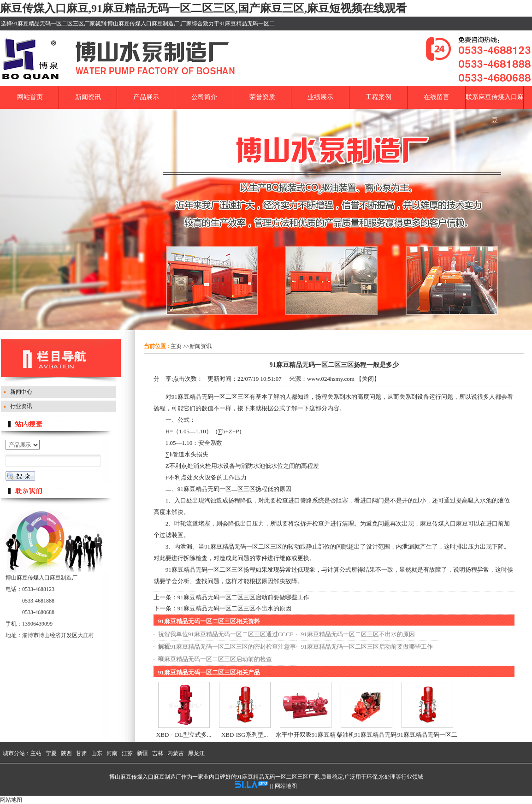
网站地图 (286, 786)
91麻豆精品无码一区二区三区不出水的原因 (234, 608)
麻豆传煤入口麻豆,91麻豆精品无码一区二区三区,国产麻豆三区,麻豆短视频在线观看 (203, 8)
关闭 (368, 379)
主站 (36, 753)
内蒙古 (176, 753)
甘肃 (82, 753)
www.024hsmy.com (331, 379)
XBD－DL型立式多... (184, 735)
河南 (112, 753)
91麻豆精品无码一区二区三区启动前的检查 (215, 659)
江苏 (127, 753)
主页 (176, 346)
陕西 (66, 753)
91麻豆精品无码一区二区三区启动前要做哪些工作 (243, 597)
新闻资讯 (201, 346)
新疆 (142, 753)
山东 (97, 753)
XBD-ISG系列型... (245, 735)
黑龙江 (196, 753)
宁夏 (51, 753)
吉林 (158, 753)
